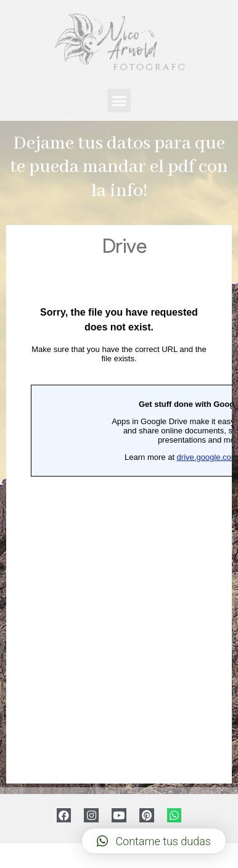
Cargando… (119, 504)
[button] (119, 100)
